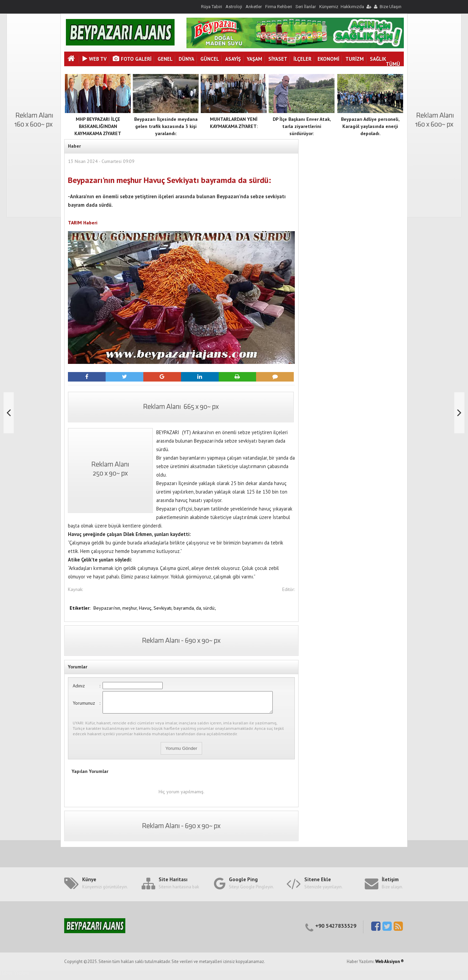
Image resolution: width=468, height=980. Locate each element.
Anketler (254, 7)
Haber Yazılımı (15, 977)
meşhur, (131, 608)
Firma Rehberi (279, 7)
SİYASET (278, 59)
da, (200, 608)
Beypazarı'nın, (108, 608)
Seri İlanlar (306, 7)
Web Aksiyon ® (390, 966)
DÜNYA (186, 59)
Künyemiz (329, 7)
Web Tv (95, 59)
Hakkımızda (352, 7)
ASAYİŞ (233, 59)
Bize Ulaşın (391, 7)
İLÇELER (302, 59)
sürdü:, (210, 608)
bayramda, (185, 608)
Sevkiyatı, (164, 608)
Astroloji (234, 7)
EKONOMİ (328, 59)
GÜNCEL (210, 59)
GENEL (165, 59)
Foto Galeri (132, 59)
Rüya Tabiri (212, 7)
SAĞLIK (378, 59)
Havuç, (146, 608)
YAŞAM (255, 59)
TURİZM (355, 59)
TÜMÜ (393, 64)
